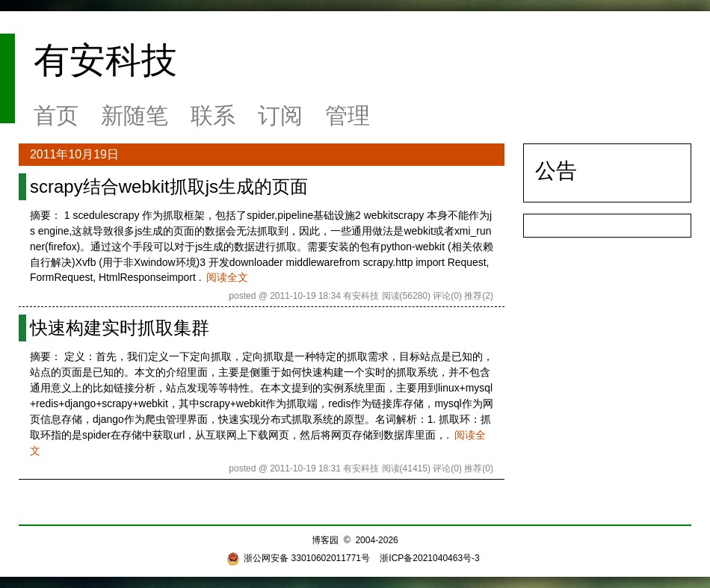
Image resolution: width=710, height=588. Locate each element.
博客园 (325, 540)
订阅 (280, 115)
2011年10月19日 (74, 154)
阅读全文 (227, 277)
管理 (348, 115)
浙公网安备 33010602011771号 (298, 558)
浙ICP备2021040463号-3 (429, 558)
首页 (56, 115)
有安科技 (105, 60)
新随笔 (135, 115)
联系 (213, 115)
